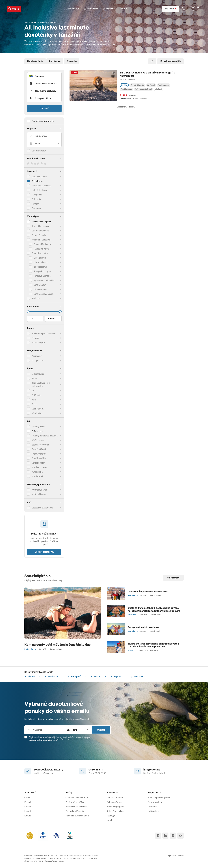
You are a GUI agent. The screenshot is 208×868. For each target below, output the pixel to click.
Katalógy (111, 816)
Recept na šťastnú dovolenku (144, 627)
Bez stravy (36, 208)
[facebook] (158, 836)
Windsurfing (37, 413)
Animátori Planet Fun (41, 240)
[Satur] (14, 9)
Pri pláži (35, 338)
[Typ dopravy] (44, 136)
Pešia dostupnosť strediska (44, 333)
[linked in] (165, 836)
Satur (123, 9)
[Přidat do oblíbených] (114, 73)
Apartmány (37, 356)
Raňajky (35, 204)
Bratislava (51, 676)
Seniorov (36, 298)
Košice (96, 676)
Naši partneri (153, 811)
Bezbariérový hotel (40, 445)
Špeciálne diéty (39, 458)
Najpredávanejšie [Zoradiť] (170, 61)
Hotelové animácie (42, 276)
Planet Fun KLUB (41, 249)
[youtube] (180, 836)
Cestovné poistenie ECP (77, 798)
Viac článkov (173, 578)
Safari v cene (38, 431)
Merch (110, 820)
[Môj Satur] (171, 9)
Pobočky (28, 802)
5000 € (51, 319)
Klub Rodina (37, 472)
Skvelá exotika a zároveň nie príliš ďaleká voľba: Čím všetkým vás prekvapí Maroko (154, 645)
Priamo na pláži (38, 343)
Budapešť (74, 676)
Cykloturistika (38, 374)
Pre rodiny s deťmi (40, 253)
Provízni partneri (155, 802)
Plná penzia (37, 195)
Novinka (124, 85)
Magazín (28, 811)
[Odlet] (44, 143)
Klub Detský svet (39, 467)
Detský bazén (40, 285)
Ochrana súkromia (115, 802)
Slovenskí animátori (43, 244)
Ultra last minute (35, 61)
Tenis (34, 404)
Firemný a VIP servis (75, 811)
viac (114, 45)
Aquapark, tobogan (42, 271)
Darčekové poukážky (75, 802)
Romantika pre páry (40, 226)
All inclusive (126, 89)
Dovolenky (73, 9)
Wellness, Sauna (39, 490)
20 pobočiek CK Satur (48, 769)
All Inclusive (37, 181)
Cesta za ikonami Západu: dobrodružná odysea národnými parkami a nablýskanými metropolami (154, 609)
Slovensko (72, 61)
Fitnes (35, 378)
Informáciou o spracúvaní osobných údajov (43, 741)
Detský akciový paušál (44, 294)
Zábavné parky (40, 289)
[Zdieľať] (152, 61)
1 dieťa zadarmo (41, 262)
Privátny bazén (38, 427)
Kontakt (28, 816)
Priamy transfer (39, 454)
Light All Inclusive (40, 190)
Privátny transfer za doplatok (45, 436)
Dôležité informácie (115, 798)
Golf (34, 391)
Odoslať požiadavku (44, 552)
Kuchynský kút (38, 360)
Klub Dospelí (37, 476)
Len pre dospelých (40, 231)
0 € (31, 319)
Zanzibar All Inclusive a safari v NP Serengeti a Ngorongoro (147, 74)
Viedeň (30, 676)
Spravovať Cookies (176, 856)
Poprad (116, 676)
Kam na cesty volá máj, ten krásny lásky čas (58, 644)
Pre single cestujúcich (42, 222)
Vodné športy (38, 409)
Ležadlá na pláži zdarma (42, 508)
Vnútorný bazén (39, 494)
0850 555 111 (96, 769)
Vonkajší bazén (38, 463)
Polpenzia (36, 199)
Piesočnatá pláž (39, 449)
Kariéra (28, 807)
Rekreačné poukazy (115, 811)
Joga (34, 400)
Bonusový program (115, 807)
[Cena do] (44, 312)
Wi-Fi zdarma (38, 440)
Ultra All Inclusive (40, 177)
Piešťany (137, 676)
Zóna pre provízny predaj (159, 798)
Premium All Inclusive (41, 186)
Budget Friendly (39, 235)
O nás (27, 798)
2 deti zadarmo (40, 267)
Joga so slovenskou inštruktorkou (41, 385)
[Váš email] (44, 730)
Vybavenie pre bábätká (44, 280)
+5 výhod (158, 89)
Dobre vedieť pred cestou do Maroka (148, 591)
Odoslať (101, 730)
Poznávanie (55, 61)
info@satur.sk (152, 769)
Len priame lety (39, 151)
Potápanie (36, 395)
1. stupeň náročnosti (143, 89)
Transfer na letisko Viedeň (77, 816)
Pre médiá (152, 807)
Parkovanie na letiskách (76, 807)
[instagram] (173, 836)
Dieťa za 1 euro (40, 258)
